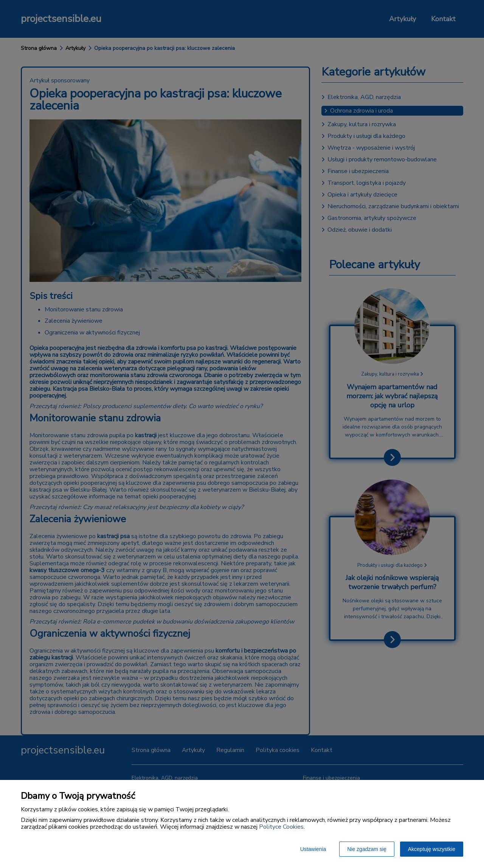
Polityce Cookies (281, 827)
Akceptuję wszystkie (432, 849)
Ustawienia (313, 849)
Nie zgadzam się (367, 849)
